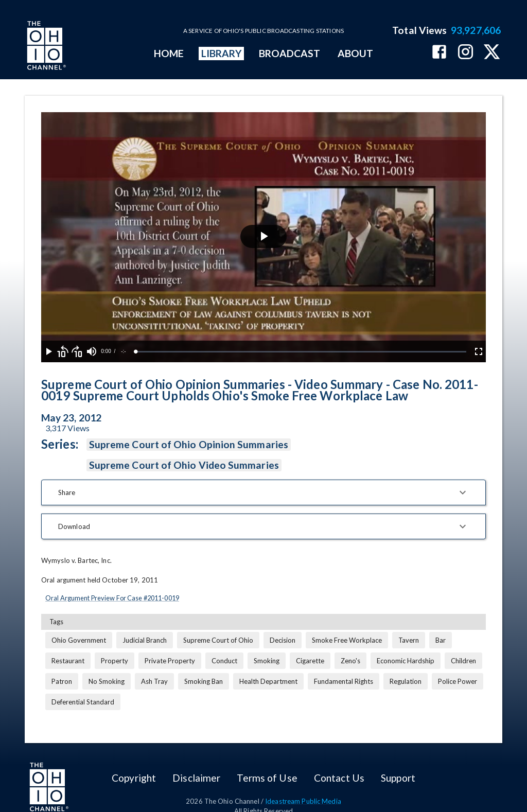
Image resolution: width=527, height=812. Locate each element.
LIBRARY (222, 53)
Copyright (134, 778)
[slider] (301, 352)
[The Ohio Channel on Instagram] (465, 53)
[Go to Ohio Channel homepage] (45, 47)
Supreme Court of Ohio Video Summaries (184, 465)
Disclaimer (196, 778)
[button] (263, 492)
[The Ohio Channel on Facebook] (439, 53)
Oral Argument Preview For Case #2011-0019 (112, 598)
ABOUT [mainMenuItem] (355, 53)
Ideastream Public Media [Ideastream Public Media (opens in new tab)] (303, 801)
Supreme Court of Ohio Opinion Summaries (189, 445)
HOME (169, 53)
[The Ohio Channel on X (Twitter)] (492, 53)
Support (398, 778)
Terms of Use (267, 778)
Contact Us (339, 778)
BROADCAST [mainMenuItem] (290, 53)
